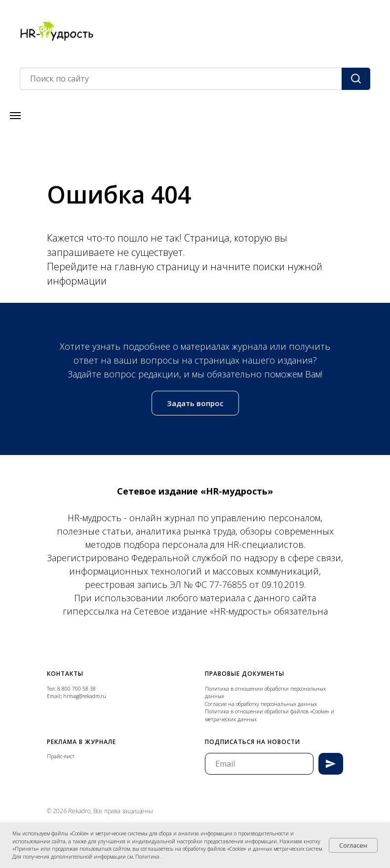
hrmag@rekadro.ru (85, 696)
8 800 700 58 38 (77, 689)
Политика (148, 857)
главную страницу (158, 267)
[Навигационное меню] (15, 116)
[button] (195, 403)
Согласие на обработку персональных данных (261, 704)
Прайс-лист (61, 756)
